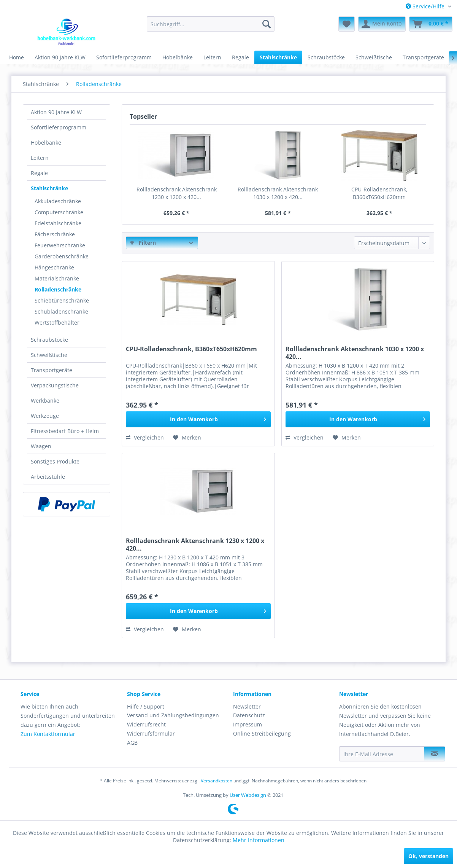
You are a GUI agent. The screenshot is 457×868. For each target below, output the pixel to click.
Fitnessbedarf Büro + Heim (65, 431)
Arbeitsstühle (48, 477)
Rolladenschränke (58, 289)
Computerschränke (59, 212)
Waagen (41, 446)
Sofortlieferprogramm (59, 127)
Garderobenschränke (62, 256)
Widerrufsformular (151, 733)
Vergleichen (145, 437)
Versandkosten (217, 781)
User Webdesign (248, 795)
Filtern (143, 243)
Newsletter (247, 706)
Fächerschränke (55, 234)
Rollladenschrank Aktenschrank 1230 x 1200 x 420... (177, 193)
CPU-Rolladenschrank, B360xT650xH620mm (379, 193)
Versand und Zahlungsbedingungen (173, 715)
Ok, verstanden (428, 856)
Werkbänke (45, 401)
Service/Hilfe (426, 6)
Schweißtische (49, 355)
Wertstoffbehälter (57, 323)
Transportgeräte (52, 370)
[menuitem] (428, 6)
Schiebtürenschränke (62, 300)
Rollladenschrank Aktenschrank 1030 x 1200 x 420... (278, 193)
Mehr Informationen (259, 840)
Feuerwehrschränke (60, 245)
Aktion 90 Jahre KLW (56, 112)
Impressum (248, 724)
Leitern (40, 158)
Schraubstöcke (49, 340)
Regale (39, 173)
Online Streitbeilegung (262, 733)
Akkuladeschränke (58, 201)
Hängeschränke (54, 267)
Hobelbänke (46, 143)
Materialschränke (57, 278)
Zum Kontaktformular (48, 734)
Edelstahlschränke (58, 223)
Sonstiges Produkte (55, 461)
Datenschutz (249, 715)
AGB (132, 743)
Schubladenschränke (61, 311)
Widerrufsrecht (146, 724)
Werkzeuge (45, 416)
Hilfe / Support (146, 706)
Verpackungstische (55, 385)
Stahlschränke (49, 188)
